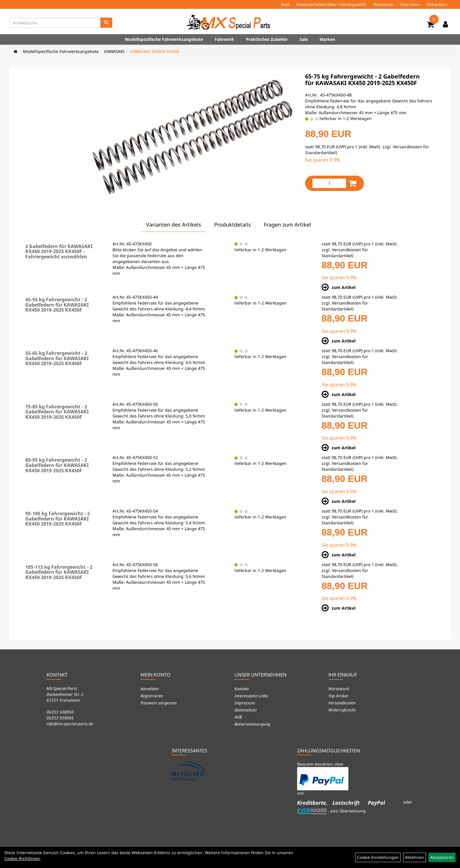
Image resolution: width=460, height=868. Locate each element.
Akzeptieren (442, 857)
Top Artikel (338, 696)
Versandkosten (342, 703)
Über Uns (410, 4)
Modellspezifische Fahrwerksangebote (164, 39)
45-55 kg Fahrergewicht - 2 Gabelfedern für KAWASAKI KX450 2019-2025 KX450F (57, 305)
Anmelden (150, 689)
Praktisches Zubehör (267, 39)
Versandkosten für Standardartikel (345, 253)
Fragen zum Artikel (287, 225)
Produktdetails (233, 225)
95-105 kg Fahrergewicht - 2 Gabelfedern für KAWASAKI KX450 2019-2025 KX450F (58, 519)
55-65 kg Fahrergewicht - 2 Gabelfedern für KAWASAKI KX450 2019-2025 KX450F (57, 358)
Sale (304, 39)
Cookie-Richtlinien (22, 858)
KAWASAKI (114, 51)
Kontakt (242, 689)
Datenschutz (246, 710)
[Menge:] (329, 183)
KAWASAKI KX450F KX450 (155, 51)
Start (285, 4)
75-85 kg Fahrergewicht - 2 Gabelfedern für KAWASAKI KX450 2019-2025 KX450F (57, 412)
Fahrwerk (224, 39)
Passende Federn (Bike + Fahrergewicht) (331, 4)
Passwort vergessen (159, 703)
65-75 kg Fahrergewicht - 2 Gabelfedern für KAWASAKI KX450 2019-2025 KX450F (362, 80)
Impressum (245, 703)
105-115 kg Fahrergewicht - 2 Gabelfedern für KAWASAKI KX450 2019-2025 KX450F (59, 572)
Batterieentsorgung (252, 724)
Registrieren (152, 696)
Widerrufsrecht (342, 710)
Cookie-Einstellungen (378, 857)
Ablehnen (415, 857)
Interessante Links (251, 696)
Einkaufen (437, 4)
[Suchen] (106, 23)
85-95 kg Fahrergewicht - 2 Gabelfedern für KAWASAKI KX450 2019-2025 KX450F (57, 465)
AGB (238, 717)
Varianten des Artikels (174, 225)
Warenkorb (383, 4)
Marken (327, 39)
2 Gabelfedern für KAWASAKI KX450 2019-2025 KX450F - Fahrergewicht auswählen (59, 251)
